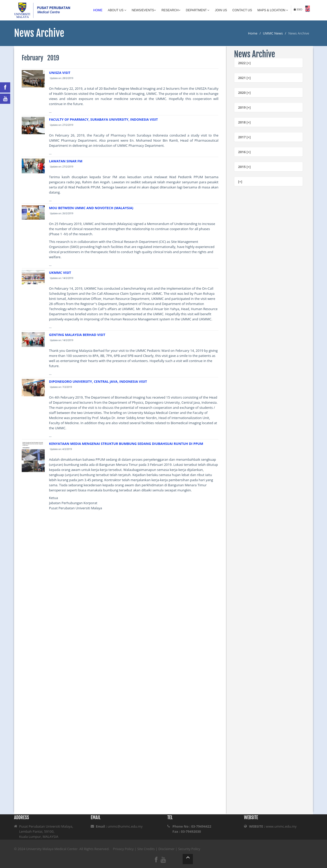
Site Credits (146, 849)
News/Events (144, 10)
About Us (117, 10)
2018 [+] (244, 122)
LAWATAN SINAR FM (66, 161)
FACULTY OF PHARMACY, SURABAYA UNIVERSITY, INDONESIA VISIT (103, 119)
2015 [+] (244, 167)
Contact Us (242, 10)
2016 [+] (244, 152)
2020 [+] (244, 93)
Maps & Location (273, 10)
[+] (240, 182)
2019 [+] (244, 107)
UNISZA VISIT (60, 73)
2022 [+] (244, 63)
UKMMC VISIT (60, 273)
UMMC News (273, 33)
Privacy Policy (123, 849)
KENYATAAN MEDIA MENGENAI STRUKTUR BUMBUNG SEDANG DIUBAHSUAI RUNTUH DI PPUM (126, 444)
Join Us (221, 10)
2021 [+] (244, 78)
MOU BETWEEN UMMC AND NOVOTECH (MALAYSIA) (91, 208)
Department (198, 10)
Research (171, 10)
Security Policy (189, 849)
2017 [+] (244, 137)
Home (98, 10)
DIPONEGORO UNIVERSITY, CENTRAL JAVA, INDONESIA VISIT (98, 381)
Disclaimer (167, 849)
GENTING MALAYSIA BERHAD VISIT (77, 335)
